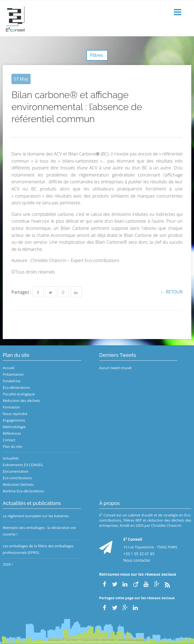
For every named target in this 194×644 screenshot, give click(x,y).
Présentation (13, 374)
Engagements (14, 420)
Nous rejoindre (15, 414)
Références (12, 433)
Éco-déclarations (16, 387)
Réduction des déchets (21, 401)
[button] (178, 12)
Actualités (11, 458)
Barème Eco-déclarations (23, 491)
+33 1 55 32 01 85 (139, 554)
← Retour (171, 292)
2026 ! (8, 564)
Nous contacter (137, 560)
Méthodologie (14, 427)
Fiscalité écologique (19, 394)
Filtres (97, 55)
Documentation (16, 471)
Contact (9, 440)
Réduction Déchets (18, 484)
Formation (11, 407)
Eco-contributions (17, 478)
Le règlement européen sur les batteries (36, 516)
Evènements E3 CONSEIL (23, 465)
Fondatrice (11, 381)
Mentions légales (132, 639)
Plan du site (12, 446)
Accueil (9, 368)
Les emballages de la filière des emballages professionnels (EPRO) (38, 549)
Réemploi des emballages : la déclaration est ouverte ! (39, 531)
